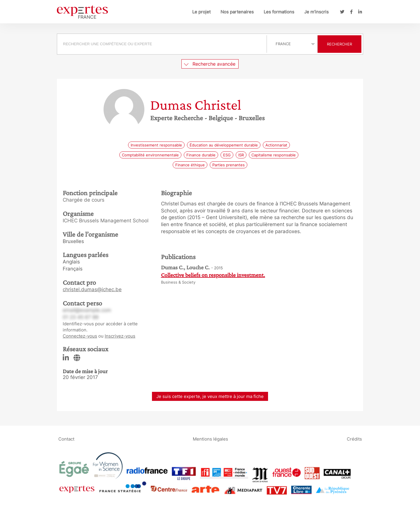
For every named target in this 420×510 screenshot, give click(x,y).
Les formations (279, 12)
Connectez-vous (80, 336)
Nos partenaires (237, 12)
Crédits (354, 439)
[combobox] (163, 44)
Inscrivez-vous (120, 336)
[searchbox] (162, 44)
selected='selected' (292, 44)
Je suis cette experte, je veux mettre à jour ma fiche (210, 396)
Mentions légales (210, 439)
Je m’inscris (316, 12)
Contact (66, 439)
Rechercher (339, 44)
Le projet (201, 12)
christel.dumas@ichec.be (92, 289)
